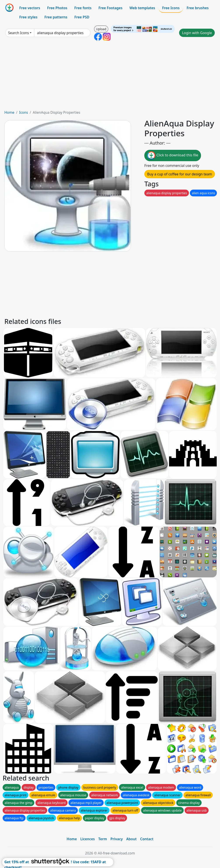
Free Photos (57, 8)
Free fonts (83, 8)
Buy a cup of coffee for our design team (180, 174)
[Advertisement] (110, 77)
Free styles (28, 17)
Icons (23, 112)
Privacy (117, 839)
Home (9, 112)
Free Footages (110, 8)
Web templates (142, 8)
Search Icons (18, 33)
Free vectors (30, 8)
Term (103, 839)
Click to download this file (173, 155)
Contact (147, 839)
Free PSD (82, 17)
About (131, 839)
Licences (87, 839)
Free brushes (198, 8)
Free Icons (171, 8)
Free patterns (56, 17)
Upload (101, 29)
